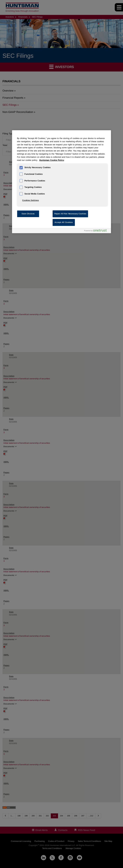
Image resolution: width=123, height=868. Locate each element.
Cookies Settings (31, 200)
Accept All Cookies (64, 222)
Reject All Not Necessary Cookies (70, 214)
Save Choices (28, 214)
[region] (61, 182)
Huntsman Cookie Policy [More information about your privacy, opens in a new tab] (52, 160)
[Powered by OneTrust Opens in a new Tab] (97, 231)
